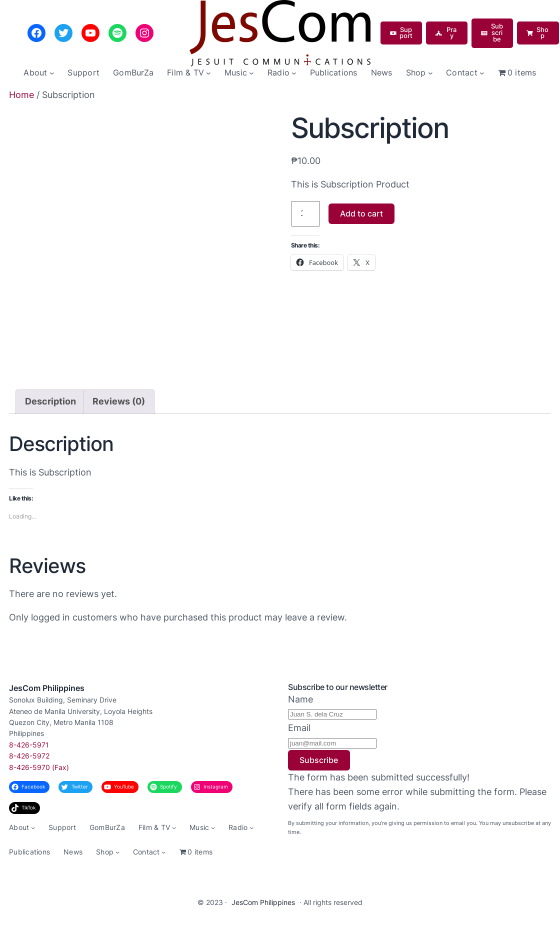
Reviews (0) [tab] (119, 401)
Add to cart (361, 213)
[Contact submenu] (482, 73)
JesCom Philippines (47, 688)
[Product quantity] (305, 214)
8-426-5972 (29, 756)
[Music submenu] (251, 73)
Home (21, 95)
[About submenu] (52, 73)
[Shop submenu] (430, 73)
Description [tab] (50, 401)
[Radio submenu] (294, 73)
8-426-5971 (29, 745)
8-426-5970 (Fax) (39, 767)
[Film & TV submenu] (208, 73)
